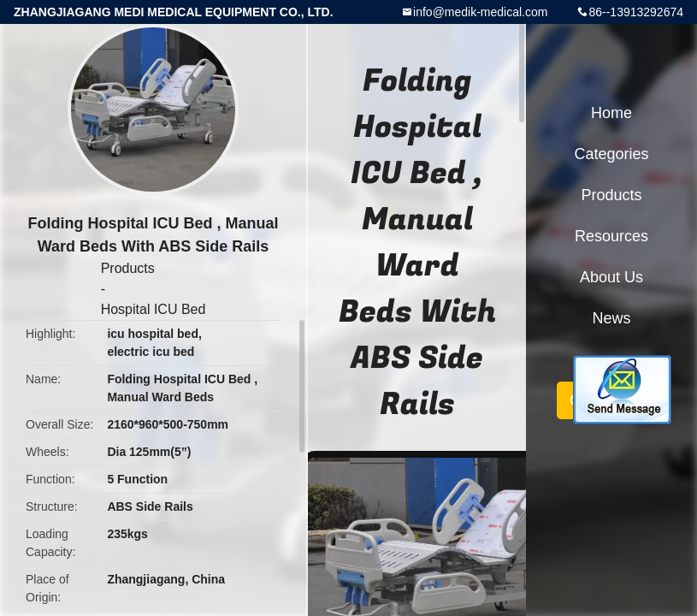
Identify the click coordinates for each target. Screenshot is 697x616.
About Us (611, 277)
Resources (611, 236)
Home (611, 113)
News (611, 318)
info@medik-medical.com (480, 12)
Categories (611, 154)
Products (128, 268)
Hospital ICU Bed (154, 309)
